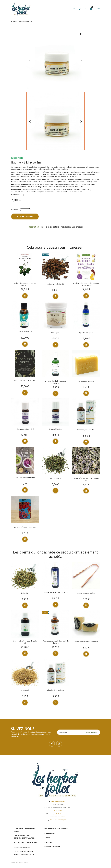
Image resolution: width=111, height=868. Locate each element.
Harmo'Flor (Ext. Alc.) (25, 332)
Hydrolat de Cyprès (86, 333)
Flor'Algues (55, 333)
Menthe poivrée (55, 478)
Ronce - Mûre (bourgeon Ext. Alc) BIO (25, 642)
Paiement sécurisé (86, 829)
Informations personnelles (57, 829)
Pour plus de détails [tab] (50, 227)
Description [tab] (34, 227)
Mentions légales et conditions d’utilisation (24, 837)
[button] (85, 9)
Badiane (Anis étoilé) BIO (55, 284)
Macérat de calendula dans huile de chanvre (55, 642)
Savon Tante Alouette (86, 381)
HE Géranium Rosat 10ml (25, 429)
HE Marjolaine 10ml (55, 429)
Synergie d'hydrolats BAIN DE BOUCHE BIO (55, 382)
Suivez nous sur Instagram (58, 820)
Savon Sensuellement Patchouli (86, 642)
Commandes (50, 833)
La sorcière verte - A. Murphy (25, 380)
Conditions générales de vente (25, 830)
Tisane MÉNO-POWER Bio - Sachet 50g (86, 479)
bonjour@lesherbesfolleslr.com (58, 814)
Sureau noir (25, 690)
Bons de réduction (52, 847)
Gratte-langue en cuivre (86, 593)
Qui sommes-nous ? (22, 847)
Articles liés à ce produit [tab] (72, 227)
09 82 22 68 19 (58, 811)
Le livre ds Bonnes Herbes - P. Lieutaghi (25, 284)
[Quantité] (25, 210)
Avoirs (47, 838)
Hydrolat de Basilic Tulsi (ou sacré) (55, 592)
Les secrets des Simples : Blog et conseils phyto (24, 853)
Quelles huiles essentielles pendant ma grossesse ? (86, 284)
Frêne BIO (25, 593)
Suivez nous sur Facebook (58, 817)
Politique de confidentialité (26, 843)
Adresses (48, 843)
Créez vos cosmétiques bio (25, 478)
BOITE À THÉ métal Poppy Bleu (25, 527)
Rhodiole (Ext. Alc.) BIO (55, 690)
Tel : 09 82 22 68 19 (85, 854)
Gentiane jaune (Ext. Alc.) (86, 430)
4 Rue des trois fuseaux (58, 802)
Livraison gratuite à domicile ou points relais (89, 841)
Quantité (15, 209)
